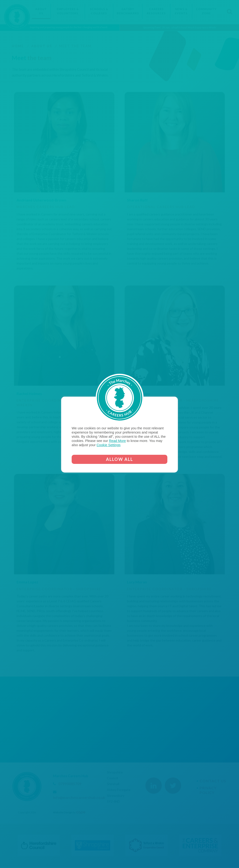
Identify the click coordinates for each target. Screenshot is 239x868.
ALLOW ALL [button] (119, 459)
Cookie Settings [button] (109, 445)
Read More (118, 441)
